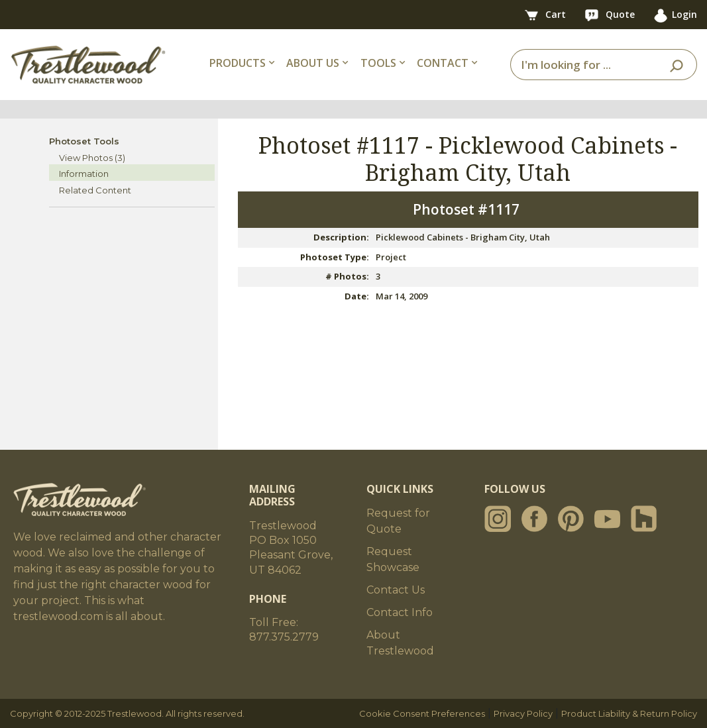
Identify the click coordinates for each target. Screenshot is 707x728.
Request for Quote (398, 521)
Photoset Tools (84, 141)
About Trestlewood (400, 643)
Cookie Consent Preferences (422, 713)
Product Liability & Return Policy (629, 713)
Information (84, 174)
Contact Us (396, 590)
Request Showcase (393, 559)
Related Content (95, 190)
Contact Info (400, 612)
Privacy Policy (523, 713)
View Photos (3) (92, 158)
